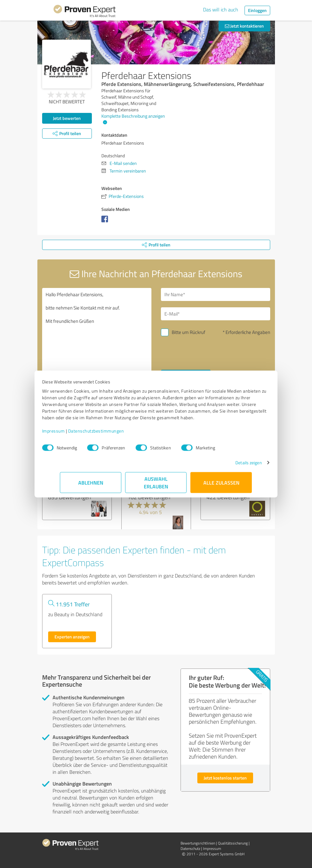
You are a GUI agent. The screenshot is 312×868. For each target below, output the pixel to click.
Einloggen (257, 10)
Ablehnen (91, 486)
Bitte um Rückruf (188, 332)
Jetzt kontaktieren (244, 26)
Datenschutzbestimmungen (114, 434)
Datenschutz (190, 848)
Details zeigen (230, 466)
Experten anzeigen (72, 637)
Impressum (72, 434)
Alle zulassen (221, 486)
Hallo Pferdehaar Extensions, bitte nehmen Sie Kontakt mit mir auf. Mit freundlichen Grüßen (97, 342)
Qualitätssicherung (233, 843)
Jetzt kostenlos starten (225, 778)
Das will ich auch (221, 10)
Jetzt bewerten (67, 118)
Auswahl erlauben (156, 486)
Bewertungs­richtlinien (198, 843)
